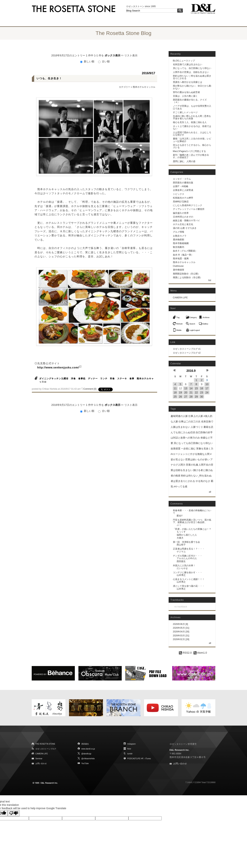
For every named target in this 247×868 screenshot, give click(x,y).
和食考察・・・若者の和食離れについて (192, 512)
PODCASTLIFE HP (135, 759)
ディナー (93, 379)
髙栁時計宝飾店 (181, 202)
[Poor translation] (14, 813)
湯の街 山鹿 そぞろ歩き (185, 228)
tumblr (130, 754)
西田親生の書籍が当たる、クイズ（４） (190, 101)
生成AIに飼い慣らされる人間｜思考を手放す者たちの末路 (192, 117)
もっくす (181, 532)
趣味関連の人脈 (179, 416)
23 (202, 392)
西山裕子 (181, 545)
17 (207, 388)
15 (196, 388)
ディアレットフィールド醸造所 (189, 209)
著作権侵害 (179, 270)
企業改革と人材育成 (183, 190)
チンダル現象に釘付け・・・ (188, 556)
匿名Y (180, 516)
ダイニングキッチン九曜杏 (54, 379)
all (210, 492)
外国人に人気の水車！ (184, 566)
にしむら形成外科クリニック (188, 205)
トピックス (179, 194)
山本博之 (181, 575)
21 (191, 392)
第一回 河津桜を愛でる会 (186, 542)
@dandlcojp (86, 754)
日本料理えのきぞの (183, 217)
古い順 (104, 61)
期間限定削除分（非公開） (186, 274)
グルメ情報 (179, 232)
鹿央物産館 (179, 240)
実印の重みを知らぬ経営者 (186, 92)
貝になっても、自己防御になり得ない (192, 68)
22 (196, 392)
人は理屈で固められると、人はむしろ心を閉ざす (192, 134)
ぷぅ (179, 525)
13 (186, 388)
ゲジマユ (181, 552)
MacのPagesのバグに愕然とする (190, 151)
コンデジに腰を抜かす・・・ (188, 572)
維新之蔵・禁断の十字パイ (186, 221)
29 (196, 397)
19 (180, 392)
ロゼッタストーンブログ (46, 749)
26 (180, 397)
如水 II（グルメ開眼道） (185, 251)
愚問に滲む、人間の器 (184, 161)
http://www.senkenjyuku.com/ (58, 367)
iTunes (148, 759)
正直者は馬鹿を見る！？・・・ (189, 549)
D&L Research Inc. (179, 750)
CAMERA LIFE (180, 298)
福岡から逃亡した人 (187, 535)
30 (202, 397)
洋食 (73, 379)
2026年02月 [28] (181, 639)
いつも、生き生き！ (49, 78)
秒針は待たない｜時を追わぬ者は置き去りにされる (192, 77)
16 (202, 388)
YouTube (85, 763)
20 (186, 392)
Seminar (39, 759)
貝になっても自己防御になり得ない (193, 443)
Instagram (131, 744)
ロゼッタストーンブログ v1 (187, 349)
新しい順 (88, 61)
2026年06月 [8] (181, 624)
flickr (129, 749)
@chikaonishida (88, 759)
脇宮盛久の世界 (181, 213)
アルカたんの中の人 (187, 558)
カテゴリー (125, 87)
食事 (132, 379)
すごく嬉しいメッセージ (185, 112)
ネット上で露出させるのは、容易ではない (192, 127)
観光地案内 (179, 247)
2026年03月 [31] (181, 636)
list (210, 280)
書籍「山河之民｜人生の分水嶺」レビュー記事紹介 (192, 140)
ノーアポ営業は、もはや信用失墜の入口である (192, 107)
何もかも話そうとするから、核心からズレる (192, 146)
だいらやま (182, 568)
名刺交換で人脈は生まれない (188, 64)
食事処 (82, 379)
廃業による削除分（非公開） (188, 277)
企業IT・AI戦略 (181, 186)
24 (207, 392)
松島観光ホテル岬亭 (183, 198)
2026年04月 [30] (181, 632)
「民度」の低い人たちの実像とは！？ (192, 529)
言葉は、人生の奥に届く (185, 96)
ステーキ (122, 379)
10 (207, 384)
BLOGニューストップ (184, 61)
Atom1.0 (200, 653)
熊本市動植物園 (181, 243)
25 (175, 397)
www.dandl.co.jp (88, 749)
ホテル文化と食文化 (183, 224)
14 (191, 388)
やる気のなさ (203, 481)
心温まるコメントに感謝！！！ (189, 579)
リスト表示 (131, 55)
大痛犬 (180, 538)
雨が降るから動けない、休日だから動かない (192, 87)
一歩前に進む (188, 449)
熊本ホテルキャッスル (144, 87)
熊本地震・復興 (181, 259)
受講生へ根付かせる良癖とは (188, 82)
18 (175, 392)
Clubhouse (178, 266)
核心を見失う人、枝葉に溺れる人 (190, 122)
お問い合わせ (41, 763)
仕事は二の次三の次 (190, 422)
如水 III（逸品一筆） (183, 255)
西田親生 (181, 561)
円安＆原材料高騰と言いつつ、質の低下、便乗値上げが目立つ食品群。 (192, 521)
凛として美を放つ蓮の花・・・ (189, 586)
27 (186, 397)
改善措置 (176, 449)
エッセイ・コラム (182, 179)
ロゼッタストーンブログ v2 (187, 353)
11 (175, 388)
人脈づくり (197, 427)
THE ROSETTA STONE (45, 744)
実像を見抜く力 (205, 449)
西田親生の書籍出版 (183, 183)
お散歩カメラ (180, 236)
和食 (112, 379)
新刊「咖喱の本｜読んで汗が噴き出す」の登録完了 (191, 156)
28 (191, 397)
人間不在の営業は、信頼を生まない (191, 72)
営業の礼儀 (192, 465)
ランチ (104, 379)
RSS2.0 (185, 653)
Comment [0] (90, 389)
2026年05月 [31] (181, 628)
